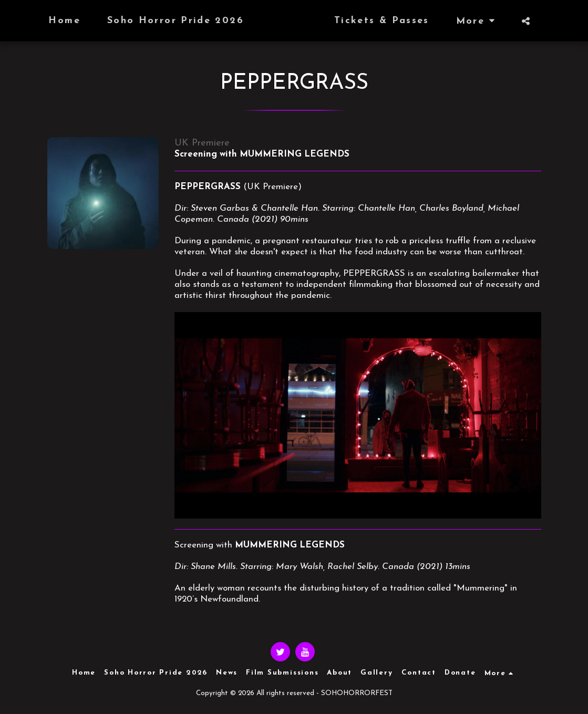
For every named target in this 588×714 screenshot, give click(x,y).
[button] (546, 21)
